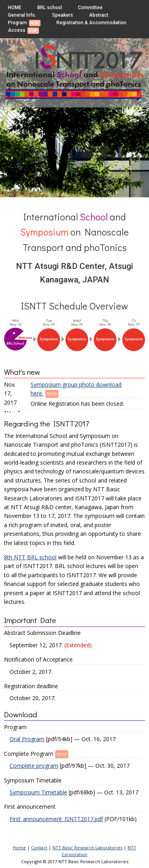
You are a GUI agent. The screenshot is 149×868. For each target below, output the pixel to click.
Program (17, 23)
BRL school (50, 8)
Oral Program (27, 739)
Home (19, 848)
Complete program (34, 766)
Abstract (99, 15)
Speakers (63, 15)
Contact (39, 848)
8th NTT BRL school (30, 557)
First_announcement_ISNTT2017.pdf (56, 819)
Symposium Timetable (38, 792)
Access (17, 30)
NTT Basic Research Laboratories (87, 848)
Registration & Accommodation (91, 23)
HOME (15, 8)
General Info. (22, 15)
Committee (90, 8)
